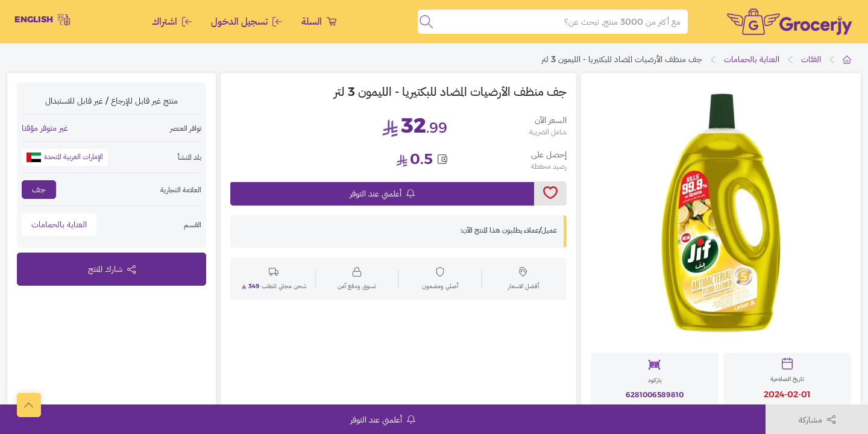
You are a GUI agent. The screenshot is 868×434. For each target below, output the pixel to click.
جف (39, 189)
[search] (426, 22)
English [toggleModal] (42, 20)
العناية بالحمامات (752, 59)
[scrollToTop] (29, 405)
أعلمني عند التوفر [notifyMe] (382, 193)
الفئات (811, 59)
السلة (319, 21)
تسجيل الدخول (247, 21)
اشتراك (172, 21)
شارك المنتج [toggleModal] (112, 269)
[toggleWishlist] (550, 193)
